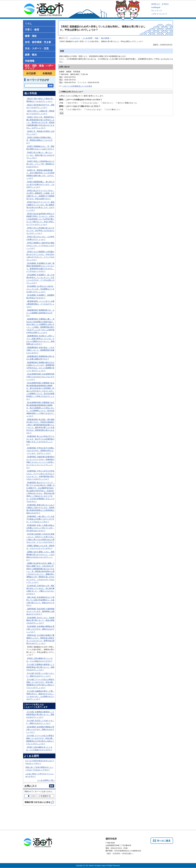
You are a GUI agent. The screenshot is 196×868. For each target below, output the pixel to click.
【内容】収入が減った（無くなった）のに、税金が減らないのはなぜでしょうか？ (40, 155)
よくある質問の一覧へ (46, 780)
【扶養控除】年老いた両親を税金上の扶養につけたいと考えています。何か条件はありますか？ (40, 528)
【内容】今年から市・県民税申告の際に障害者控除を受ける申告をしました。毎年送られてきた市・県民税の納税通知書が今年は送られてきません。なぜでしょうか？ (40, 122)
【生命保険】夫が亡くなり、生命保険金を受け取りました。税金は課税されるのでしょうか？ (40, 620)
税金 (97, 38)
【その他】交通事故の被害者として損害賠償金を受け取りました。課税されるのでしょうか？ (40, 667)
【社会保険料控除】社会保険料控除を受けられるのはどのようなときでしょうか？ (40, 377)
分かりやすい (73, 103)
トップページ (75, 38)
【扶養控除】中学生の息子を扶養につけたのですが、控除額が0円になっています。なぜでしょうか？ (40, 451)
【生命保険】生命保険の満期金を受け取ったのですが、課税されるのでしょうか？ (40, 629)
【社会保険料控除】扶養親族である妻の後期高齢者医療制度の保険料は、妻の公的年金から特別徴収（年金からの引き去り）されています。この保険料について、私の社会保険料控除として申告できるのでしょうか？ (40, 391)
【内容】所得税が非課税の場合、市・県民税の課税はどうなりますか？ (39, 140)
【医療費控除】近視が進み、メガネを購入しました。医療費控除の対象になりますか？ (40, 350)
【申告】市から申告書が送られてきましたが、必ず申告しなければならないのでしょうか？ (40, 231)
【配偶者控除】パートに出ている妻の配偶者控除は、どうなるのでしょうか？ (40, 304)
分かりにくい (108, 103)
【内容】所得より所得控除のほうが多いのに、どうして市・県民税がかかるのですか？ (40, 164)
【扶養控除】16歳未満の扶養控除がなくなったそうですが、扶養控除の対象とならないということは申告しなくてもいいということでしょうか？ (40, 462)
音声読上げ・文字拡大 (160, 4)
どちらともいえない (91, 103)
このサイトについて (159, 14)
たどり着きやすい (75, 109)
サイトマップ (156, 11)
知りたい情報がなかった (127, 103)
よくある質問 (87, 38)
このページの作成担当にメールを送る (77, 86)
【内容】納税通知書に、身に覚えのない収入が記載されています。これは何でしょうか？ (40, 184)
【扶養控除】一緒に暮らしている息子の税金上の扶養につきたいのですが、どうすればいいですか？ (40, 519)
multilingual (156, 7)
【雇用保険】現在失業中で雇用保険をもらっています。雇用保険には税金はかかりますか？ (40, 611)
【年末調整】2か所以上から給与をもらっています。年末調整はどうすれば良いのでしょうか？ (40, 289)
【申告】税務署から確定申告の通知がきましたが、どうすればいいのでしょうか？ (40, 245)
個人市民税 (105, 38)
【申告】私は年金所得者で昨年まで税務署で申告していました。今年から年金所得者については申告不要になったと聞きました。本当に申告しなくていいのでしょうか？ (40, 219)
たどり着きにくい (113, 109)
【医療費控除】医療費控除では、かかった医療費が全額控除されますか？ (40, 313)
